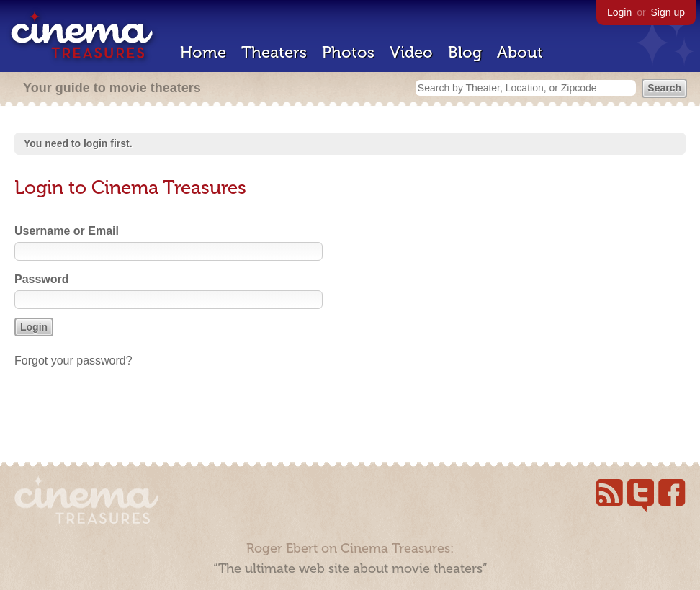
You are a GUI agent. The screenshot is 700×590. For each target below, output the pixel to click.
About (520, 52)
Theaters (274, 52)
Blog (465, 52)
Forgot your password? (73, 361)
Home (203, 52)
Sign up (668, 12)
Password (42, 279)
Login (619, 12)
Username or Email (67, 231)
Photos (348, 52)
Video (411, 52)
